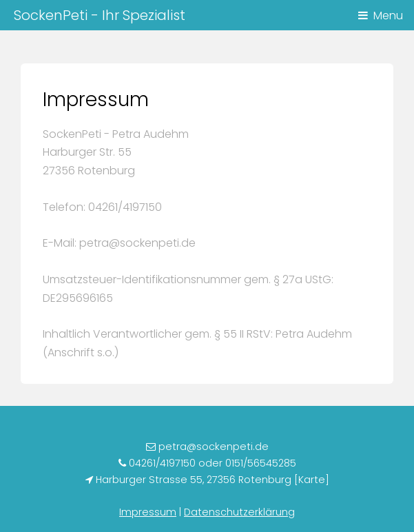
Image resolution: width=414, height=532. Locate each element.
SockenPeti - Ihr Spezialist (100, 15)
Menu (388, 16)
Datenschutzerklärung (239, 512)
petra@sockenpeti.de (212, 447)
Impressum (148, 512)
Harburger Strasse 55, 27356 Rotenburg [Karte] (211, 480)
